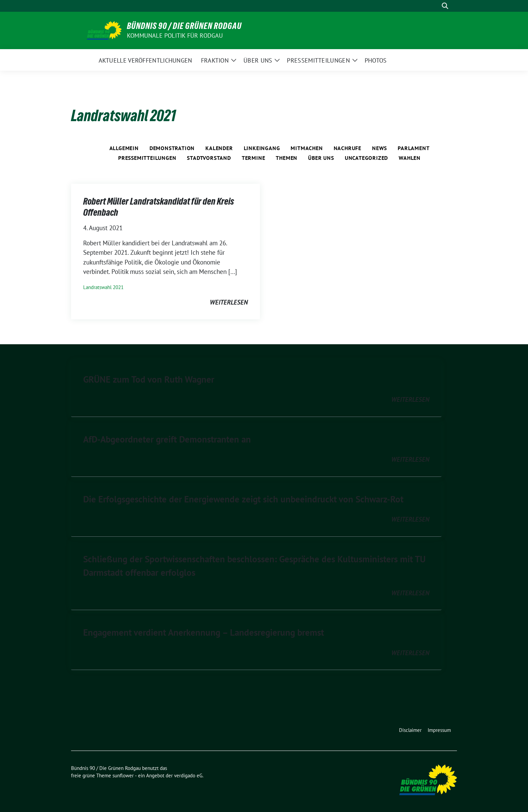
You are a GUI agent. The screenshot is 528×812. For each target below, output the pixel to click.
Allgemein (124, 148)
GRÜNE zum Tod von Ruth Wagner (149, 379)
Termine (254, 158)
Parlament (414, 148)
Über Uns (321, 158)
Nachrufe (348, 148)
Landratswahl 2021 (103, 287)
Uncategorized (366, 158)
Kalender (219, 148)
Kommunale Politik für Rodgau (175, 36)
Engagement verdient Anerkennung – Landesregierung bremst (204, 632)
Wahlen (410, 158)
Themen (287, 158)
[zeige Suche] (445, 6)
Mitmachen (307, 148)
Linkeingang (262, 148)
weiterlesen (229, 302)
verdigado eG (188, 775)
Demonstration (172, 148)
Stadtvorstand (209, 158)
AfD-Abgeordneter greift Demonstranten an (167, 439)
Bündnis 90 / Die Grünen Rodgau (184, 26)
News (379, 148)
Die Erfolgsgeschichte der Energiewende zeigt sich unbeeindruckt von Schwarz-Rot (243, 499)
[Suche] (435, 6)
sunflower (123, 775)
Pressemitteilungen (147, 158)
